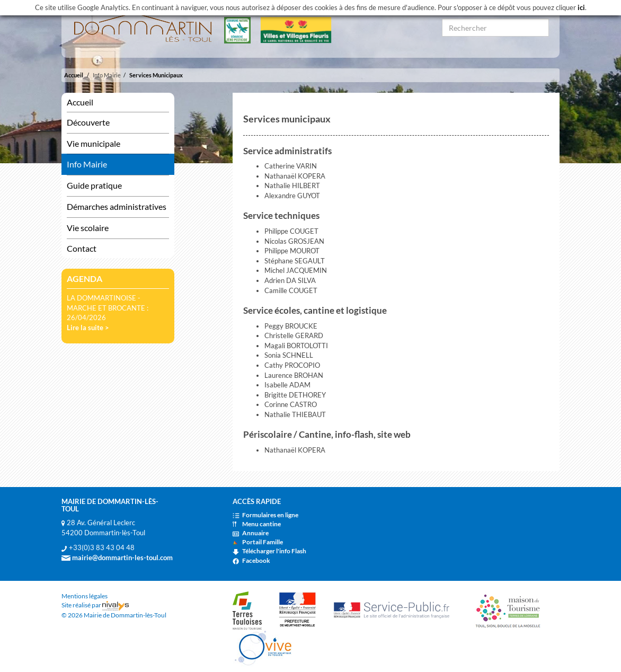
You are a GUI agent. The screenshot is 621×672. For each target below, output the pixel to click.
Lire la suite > (88, 328)
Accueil (74, 75)
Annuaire (251, 533)
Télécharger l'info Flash (269, 551)
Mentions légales (85, 596)
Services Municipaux (156, 75)
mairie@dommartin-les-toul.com (117, 558)
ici (581, 7)
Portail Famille (258, 542)
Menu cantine (257, 524)
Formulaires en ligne (265, 515)
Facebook (251, 560)
